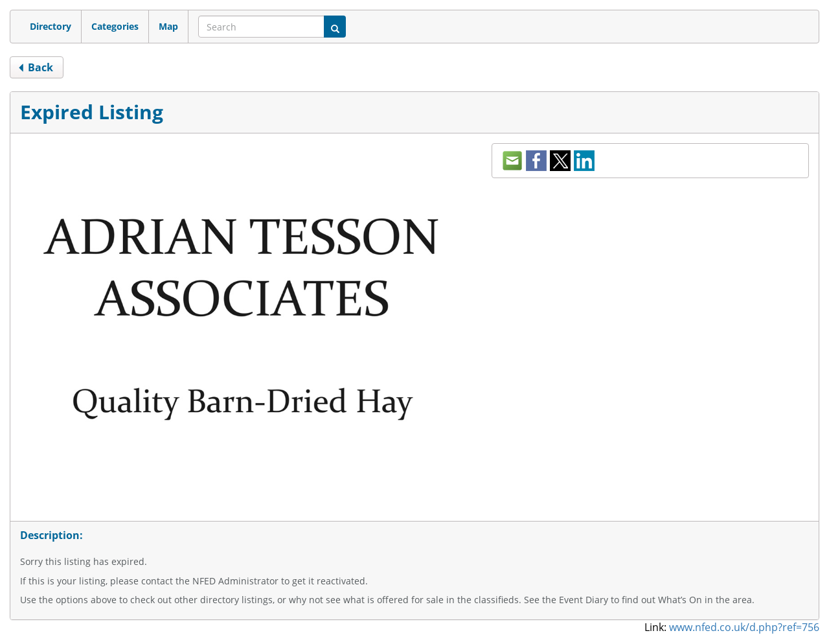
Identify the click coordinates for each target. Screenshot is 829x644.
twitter (560, 161)
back (35, 67)
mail (512, 161)
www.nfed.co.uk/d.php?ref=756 (744, 627)
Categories (115, 26)
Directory (51, 26)
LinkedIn (584, 161)
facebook (536, 161)
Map (168, 26)
